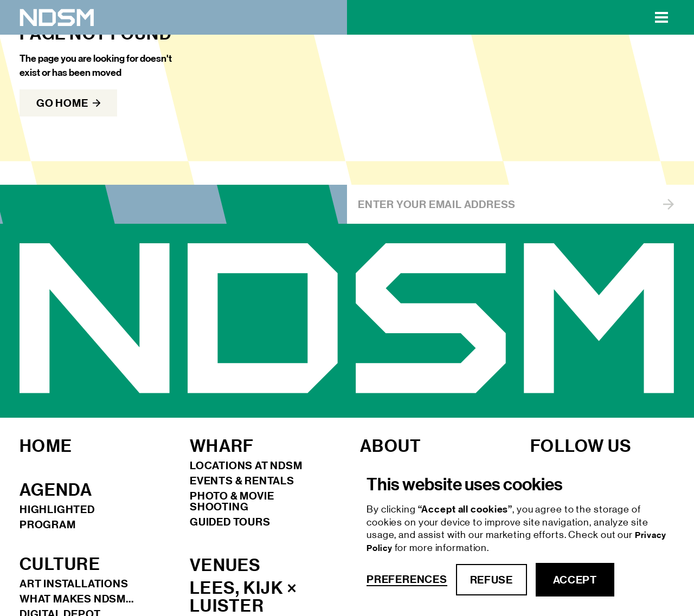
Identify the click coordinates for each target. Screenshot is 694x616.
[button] (661, 17)
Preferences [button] (407, 579)
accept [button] (575, 580)
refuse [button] (491, 580)
